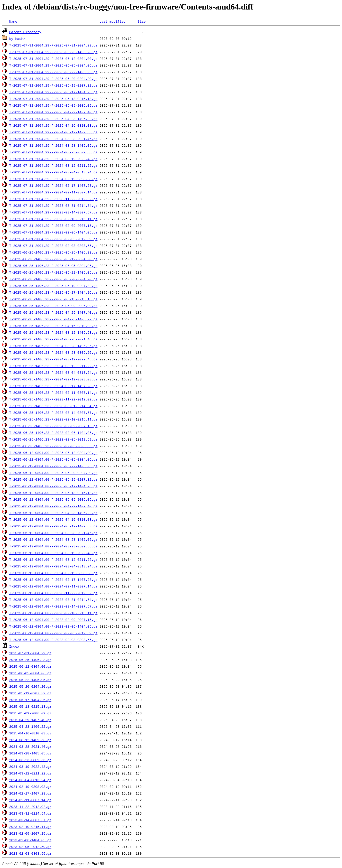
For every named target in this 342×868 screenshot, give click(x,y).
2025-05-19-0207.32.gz (30, 693)
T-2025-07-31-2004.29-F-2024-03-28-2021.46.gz (53, 139)
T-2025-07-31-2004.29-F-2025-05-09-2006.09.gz (53, 105)
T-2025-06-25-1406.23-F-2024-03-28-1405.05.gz (53, 346)
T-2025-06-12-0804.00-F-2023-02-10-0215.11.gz (53, 613)
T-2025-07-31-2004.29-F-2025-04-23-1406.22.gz (53, 119)
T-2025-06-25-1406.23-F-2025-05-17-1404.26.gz (53, 292)
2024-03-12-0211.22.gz (30, 773)
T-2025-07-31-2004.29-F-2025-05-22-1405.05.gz (53, 72)
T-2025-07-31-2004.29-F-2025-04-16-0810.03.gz (53, 125)
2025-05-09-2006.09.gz (30, 713)
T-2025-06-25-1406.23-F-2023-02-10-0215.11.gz (53, 419)
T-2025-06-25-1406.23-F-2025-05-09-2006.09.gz (53, 306)
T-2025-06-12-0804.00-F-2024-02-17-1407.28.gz (53, 580)
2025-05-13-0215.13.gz (30, 706)
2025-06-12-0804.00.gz (30, 666)
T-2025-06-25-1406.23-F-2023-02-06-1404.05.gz (53, 433)
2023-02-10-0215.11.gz (30, 827)
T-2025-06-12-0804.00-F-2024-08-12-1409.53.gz (53, 526)
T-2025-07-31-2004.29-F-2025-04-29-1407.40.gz (53, 112)
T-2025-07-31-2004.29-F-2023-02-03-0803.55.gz (53, 246)
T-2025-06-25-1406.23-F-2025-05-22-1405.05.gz (53, 272)
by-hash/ (17, 39)
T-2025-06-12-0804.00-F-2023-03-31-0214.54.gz (53, 600)
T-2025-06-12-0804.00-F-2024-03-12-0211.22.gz (53, 559)
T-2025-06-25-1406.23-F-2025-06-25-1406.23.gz (53, 252)
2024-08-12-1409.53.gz (30, 740)
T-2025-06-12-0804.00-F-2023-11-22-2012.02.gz (53, 593)
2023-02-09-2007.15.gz (30, 833)
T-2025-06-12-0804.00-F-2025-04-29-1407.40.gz (53, 506)
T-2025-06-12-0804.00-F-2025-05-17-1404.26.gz (53, 486)
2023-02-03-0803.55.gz (30, 853)
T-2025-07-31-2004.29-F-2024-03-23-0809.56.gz (53, 152)
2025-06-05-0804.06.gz (30, 673)
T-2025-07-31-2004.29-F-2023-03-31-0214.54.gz (53, 206)
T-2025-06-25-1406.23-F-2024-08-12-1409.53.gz (53, 332)
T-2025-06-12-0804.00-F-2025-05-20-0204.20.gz (53, 473)
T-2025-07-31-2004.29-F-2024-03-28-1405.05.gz (53, 145)
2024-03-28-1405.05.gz (30, 753)
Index (14, 646)
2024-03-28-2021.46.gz (30, 746)
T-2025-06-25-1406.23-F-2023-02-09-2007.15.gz (53, 426)
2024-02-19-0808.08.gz (30, 787)
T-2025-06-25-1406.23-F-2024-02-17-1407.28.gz (53, 386)
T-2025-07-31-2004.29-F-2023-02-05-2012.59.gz (53, 239)
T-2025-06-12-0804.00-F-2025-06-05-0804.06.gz (53, 459)
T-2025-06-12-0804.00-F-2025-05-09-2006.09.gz (53, 499)
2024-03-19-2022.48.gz (30, 767)
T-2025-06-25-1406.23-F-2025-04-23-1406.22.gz (53, 319)
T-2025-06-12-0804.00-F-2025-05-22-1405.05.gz (53, 466)
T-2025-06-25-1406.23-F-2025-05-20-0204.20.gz (53, 279)
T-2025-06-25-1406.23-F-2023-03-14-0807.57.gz (53, 413)
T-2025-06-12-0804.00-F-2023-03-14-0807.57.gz (53, 606)
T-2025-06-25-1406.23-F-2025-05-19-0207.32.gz (53, 286)
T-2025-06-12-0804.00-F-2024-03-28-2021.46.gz (53, 533)
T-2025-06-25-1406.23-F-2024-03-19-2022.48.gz (53, 359)
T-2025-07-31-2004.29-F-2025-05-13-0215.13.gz (53, 99)
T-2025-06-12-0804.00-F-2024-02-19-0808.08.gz (53, 573)
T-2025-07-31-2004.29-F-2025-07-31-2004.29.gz (53, 45)
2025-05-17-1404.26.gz (30, 700)
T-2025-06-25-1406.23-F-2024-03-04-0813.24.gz (53, 372)
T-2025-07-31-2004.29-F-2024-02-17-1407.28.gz (53, 185)
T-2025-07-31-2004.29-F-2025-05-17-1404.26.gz (53, 92)
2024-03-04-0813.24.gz (30, 780)
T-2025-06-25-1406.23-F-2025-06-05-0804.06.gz (53, 266)
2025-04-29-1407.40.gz (30, 720)
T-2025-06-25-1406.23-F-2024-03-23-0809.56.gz (53, 352)
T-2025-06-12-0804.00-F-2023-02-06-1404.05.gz (53, 626)
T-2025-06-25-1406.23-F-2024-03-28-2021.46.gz (53, 339)
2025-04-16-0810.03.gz (30, 733)
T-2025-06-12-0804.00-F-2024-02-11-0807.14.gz (53, 586)
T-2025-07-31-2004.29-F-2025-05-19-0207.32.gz (53, 85)
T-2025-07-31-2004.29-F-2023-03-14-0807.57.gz (53, 212)
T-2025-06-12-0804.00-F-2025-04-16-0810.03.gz (53, 519)
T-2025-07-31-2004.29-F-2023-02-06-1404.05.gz (53, 232)
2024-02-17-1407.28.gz (30, 793)
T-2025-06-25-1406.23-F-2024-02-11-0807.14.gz (53, 393)
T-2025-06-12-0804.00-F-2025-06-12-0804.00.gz (53, 453)
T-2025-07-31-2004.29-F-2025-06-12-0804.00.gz (53, 59)
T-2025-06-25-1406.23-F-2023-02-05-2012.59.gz (53, 439)
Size (142, 21)
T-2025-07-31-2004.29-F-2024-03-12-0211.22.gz (53, 165)
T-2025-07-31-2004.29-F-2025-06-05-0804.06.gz (53, 65)
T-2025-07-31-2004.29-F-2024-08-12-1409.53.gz (53, 132)
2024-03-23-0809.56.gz (30, 760)
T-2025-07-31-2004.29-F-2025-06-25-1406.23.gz (53, 52)
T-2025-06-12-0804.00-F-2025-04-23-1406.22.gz (53, 513)
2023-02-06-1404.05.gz (30, 840)
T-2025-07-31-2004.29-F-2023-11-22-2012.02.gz (53, 199)
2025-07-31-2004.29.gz (30, 653)
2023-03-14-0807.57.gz (30, 820)
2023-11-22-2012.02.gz (30, 807)
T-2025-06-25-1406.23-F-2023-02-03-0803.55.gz (53, 446)
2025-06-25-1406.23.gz (30, 660)
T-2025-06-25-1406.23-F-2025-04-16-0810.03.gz (53, 326)
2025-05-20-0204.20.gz (30, 686)
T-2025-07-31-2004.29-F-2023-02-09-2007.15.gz (53, 226)
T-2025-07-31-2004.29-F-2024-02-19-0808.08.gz (53, 179)
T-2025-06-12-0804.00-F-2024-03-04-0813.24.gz (53, 566)
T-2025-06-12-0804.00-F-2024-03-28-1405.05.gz (53, 539)
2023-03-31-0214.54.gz (30, 813)
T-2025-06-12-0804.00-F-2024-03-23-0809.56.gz (53, 546)
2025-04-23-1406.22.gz (30, 726)
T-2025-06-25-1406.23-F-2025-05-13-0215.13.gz (53, 299)
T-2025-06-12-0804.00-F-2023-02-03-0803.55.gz (53, 640)
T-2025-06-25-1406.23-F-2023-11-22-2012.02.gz (53, 399)
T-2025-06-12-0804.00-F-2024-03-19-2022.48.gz (53, 553)
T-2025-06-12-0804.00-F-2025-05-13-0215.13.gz (53, 493)
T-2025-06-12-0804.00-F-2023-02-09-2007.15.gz (53, 620)
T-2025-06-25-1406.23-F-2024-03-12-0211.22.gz (53, 366)
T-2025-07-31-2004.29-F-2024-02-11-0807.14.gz (53, 192)
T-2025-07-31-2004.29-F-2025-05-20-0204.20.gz (53, 79)
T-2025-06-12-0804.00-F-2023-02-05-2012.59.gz (53, 633)
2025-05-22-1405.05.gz (30, 680)
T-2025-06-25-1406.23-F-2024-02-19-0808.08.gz (53, 379)
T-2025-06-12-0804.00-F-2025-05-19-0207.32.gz (53, 479)
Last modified (112, 21)
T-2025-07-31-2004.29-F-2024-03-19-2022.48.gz (53, 159)
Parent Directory (25, 32)
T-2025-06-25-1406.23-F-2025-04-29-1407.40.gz (53, 312)
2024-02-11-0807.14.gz (30, 800)
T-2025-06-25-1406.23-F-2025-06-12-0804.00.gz (53, 259)
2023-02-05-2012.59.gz (30, 847)
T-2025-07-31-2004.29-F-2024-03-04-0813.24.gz (53, 172)
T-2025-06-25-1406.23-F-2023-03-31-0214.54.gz (53, 406)
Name (13, 21)
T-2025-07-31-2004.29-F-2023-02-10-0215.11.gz (53, 219)
